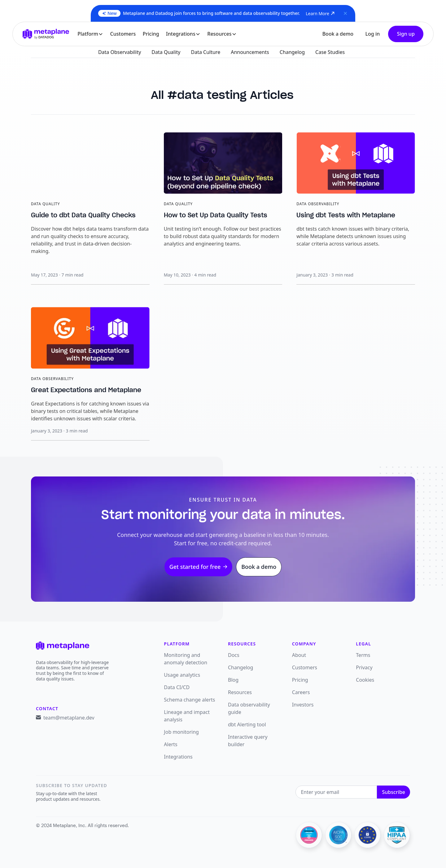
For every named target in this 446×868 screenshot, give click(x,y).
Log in (372, 34)
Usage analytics (182, 675)
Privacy (364, 667)
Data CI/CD (177, 687)
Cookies (365, 680)
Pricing (151, 34)
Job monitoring (181, 732)
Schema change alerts (189, 700)
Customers (123, 34)
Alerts (171, 744)
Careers (301, 692)
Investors (303, 705)
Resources (240, 692)
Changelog (240, 667)
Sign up (406, 34)
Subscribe (394, 792)
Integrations (178, 757)
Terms (363, 655)
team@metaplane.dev (69, 718)
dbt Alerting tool (247, 724)
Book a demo (338, 34)
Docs (234, 655)
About (299, 655)
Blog (233, 680)
